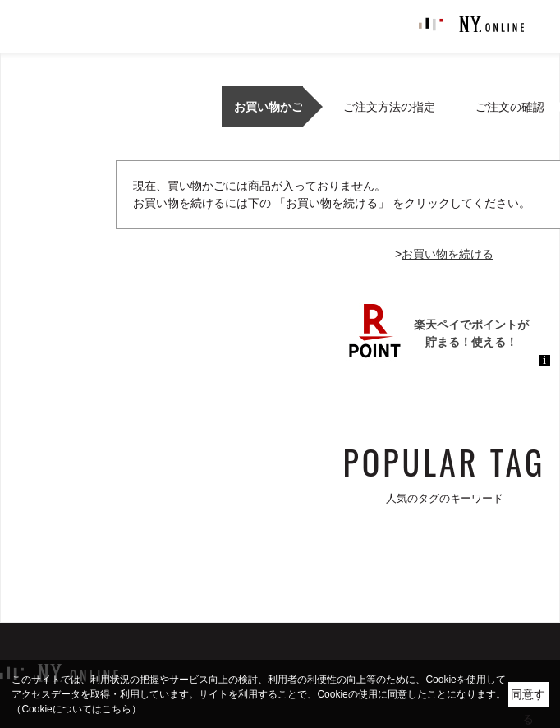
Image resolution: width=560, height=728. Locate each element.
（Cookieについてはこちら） (76, 709)
